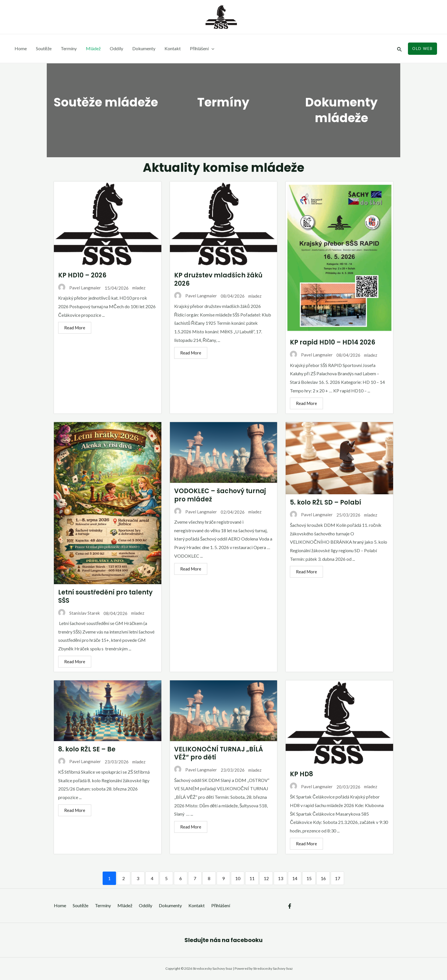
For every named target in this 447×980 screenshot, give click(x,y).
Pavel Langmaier (81, 288)
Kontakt (173, 48)
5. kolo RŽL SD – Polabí (322, 502)
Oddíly (116, 48)
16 (320, 878)
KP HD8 (298, 774)
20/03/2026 (345, 787)
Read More (71, 328)
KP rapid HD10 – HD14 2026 (329, 342)
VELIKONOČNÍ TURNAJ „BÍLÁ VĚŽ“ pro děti (215, 753)
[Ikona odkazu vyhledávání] (400, 49)
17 (334, 878)
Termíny (69, 48)
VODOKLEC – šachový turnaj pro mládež (216, 495)
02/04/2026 (229, 512)
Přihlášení (202, 49)
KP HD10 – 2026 (79, 275)
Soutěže (44, 48)
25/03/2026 (345, 515)
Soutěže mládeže (104, 102)
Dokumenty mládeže (341, 110)
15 (305, 878)
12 (263, 878)
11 (248, 878)
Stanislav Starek (81, 613)
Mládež (93, 48)
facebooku (247, 940)
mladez (135, 288)
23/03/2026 (113, 762)
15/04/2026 (113, 288)
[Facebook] (290, 906)
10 (234, 878)
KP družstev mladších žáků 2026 (215, 279)
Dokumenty (144, 48)
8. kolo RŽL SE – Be (83, 749)
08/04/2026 (229, 296)
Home (21, 48)
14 (291, 878)
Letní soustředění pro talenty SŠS (102, 596)
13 (277, 878)
